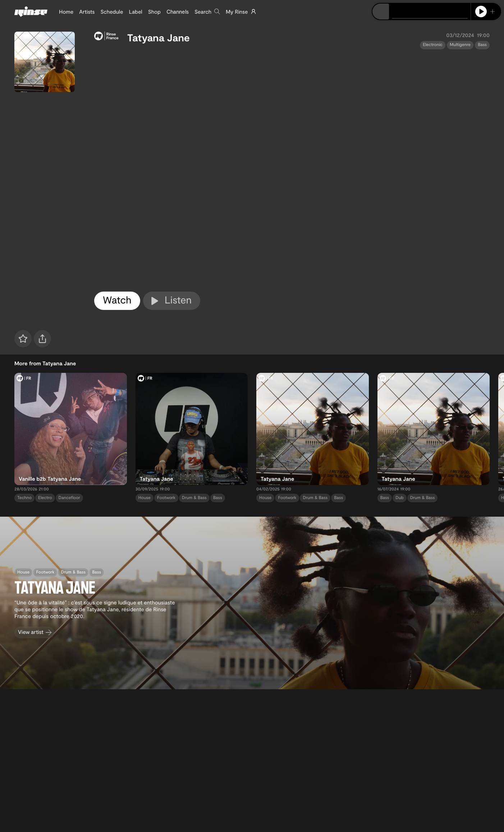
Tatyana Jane (159, 37)
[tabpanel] (292, 169)
